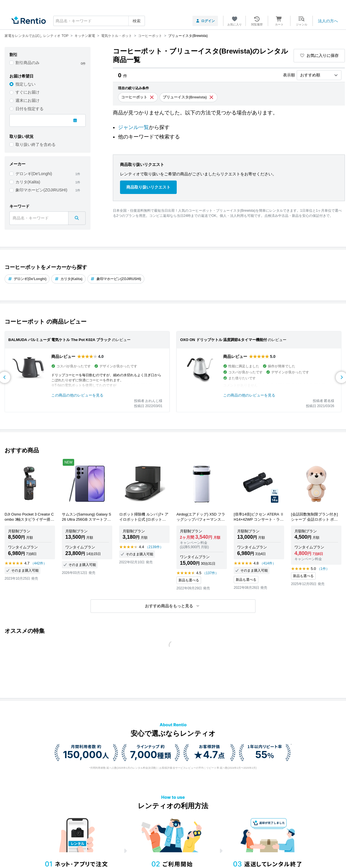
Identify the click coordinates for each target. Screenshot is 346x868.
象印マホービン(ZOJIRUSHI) (41, 190)
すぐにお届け (27, 92)
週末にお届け (27, 100)
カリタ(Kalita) (28, 182)
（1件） (323, 569)
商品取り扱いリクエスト (148, 187)
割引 (13, 55)
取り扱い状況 (21, 136)
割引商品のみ (27, 63)
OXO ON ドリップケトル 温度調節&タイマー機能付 (224, 340)
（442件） (39, 563)
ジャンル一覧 (133, 127)
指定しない (25, 84)
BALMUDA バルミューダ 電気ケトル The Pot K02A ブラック (60, 340)
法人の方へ (328, 21)
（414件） (268, 563)
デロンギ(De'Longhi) (34, 174)
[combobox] (99, 21)
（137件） (211, 573)
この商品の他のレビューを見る (77, 395)
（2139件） (154, 547)
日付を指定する (30, 109)
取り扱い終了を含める (36, 144)
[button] (173, 606)
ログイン (205, 21)
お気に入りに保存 (319, 56)
